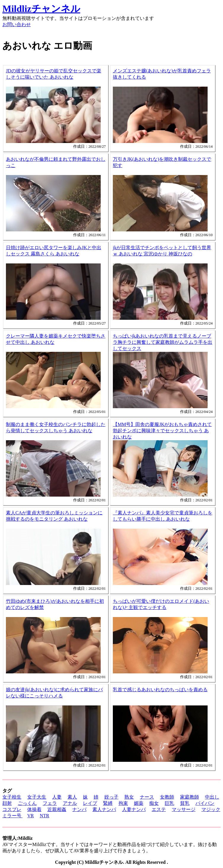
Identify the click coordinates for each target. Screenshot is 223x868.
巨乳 (169, 803)
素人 (72, 797)
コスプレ (12, 809)
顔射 (7, 803)
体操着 (34, 809)
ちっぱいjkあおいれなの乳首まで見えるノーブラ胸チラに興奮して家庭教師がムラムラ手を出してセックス (163, 342)
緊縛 (108, 803)
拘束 (123, 803)
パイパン (205, 803)
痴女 (154, 803)
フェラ (50, 803)
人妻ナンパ (134, 809)
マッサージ (184, 809)
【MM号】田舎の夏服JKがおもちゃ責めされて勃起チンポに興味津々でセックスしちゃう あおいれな (162, 431)
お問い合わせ (17, 24)
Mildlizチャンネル (41, 9)
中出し (212, 797)
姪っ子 (111, 797)
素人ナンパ (104, 809)
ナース (147, 797)
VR (31, 816)
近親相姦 (57, 809)
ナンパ (79, 809)
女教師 (167, 797)
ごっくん (27, 803)
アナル (70, 803)
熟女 (129, 797)
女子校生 (12, 797)
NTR (44, 816)
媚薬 (139, 803)
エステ (159, 809)
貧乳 (185, 803)
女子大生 (37, 797)
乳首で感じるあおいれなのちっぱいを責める (160, 690)
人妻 (57, 797)
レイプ (90, 803)
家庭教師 (190, 797)
